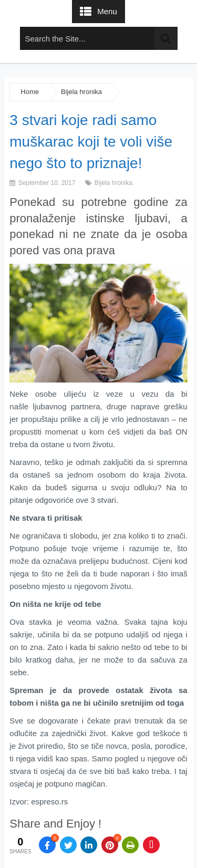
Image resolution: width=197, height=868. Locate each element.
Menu (107, 11)
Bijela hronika (81, 92)
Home (30, 92)
